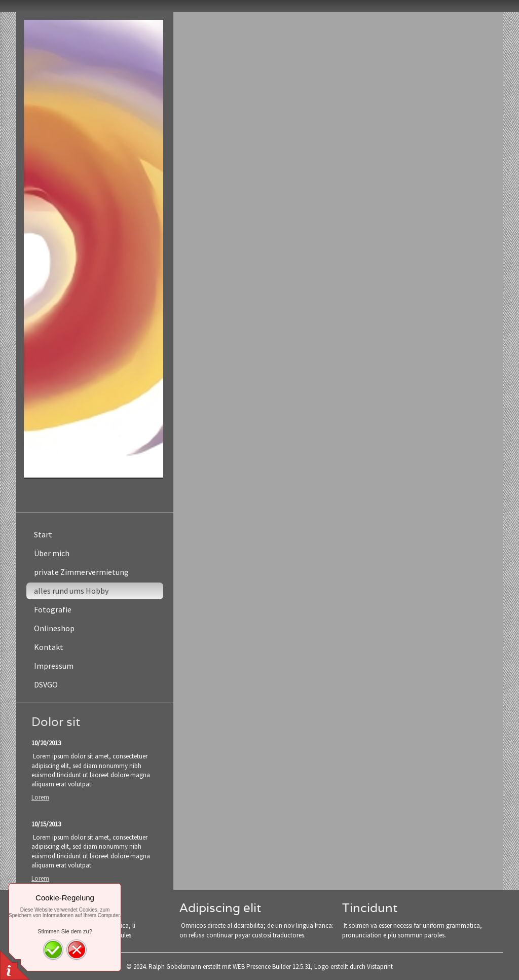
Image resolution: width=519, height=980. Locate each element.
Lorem (40, 797)
